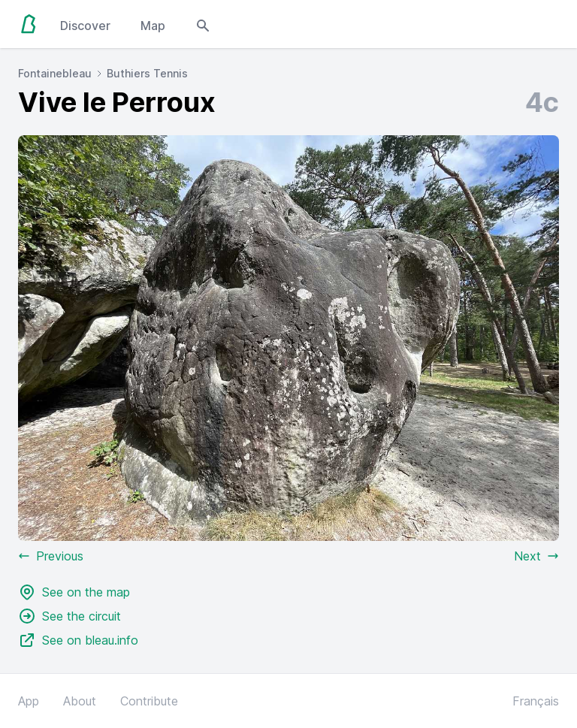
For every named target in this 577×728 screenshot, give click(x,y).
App (29, 701)
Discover (85, 26)
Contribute (149, 701)
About (80, 701)
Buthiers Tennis (147, 73)
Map (153, 26)
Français (536, 701)
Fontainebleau (55, 73)
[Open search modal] (203, 24)
